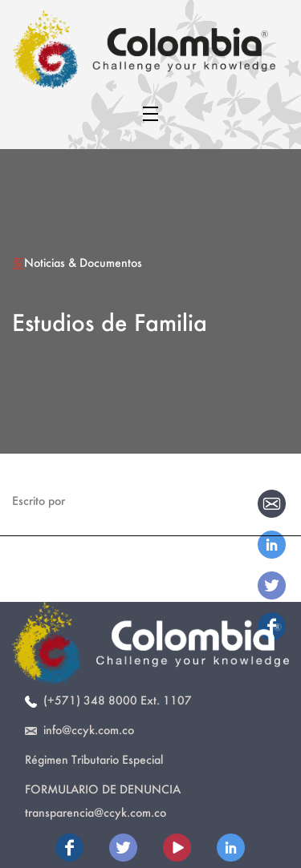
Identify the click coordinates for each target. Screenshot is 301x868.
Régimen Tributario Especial (94, 759)
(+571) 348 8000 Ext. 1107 (108, 700)
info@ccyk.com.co (79, 730)
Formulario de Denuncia (103, 789)
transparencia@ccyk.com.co (96, 812)
